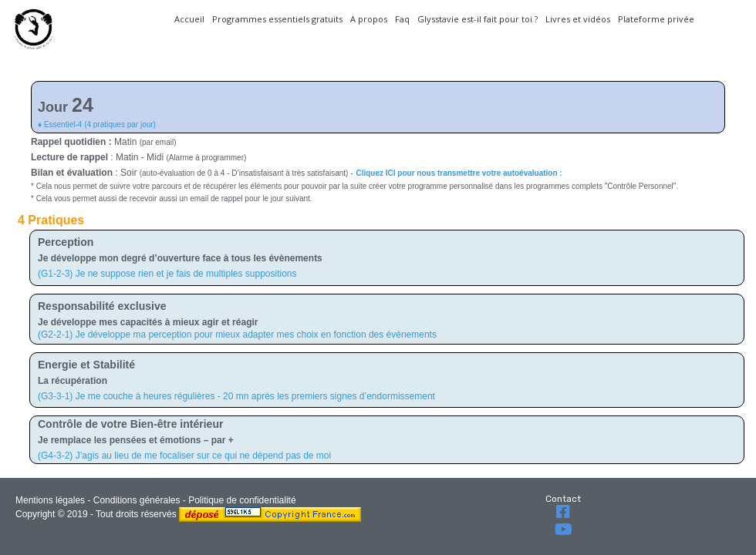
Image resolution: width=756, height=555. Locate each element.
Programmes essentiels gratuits (277, 19)
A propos (369, 19)
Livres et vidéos (578, 19)
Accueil (189, 19)
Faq (402, 19)
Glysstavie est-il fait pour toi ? (478, 19)
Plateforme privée (656, 19)
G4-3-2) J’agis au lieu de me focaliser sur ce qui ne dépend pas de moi (186, 456)
